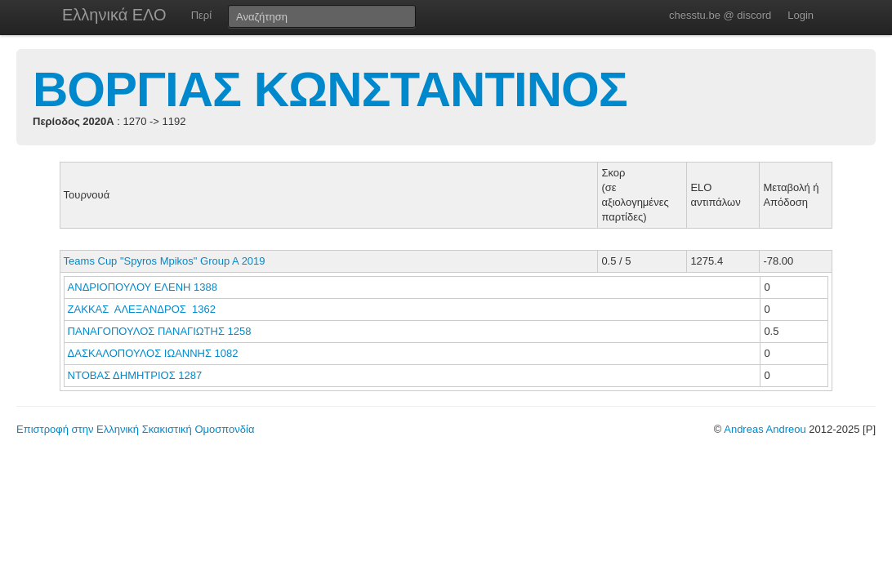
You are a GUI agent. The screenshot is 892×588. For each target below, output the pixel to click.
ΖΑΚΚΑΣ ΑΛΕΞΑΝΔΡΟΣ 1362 (142, 309)
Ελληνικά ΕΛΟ (114, 15)
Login (801, 15)
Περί (201, 15)
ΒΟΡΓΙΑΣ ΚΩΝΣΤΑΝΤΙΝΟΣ (330, 89)
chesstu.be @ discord (720, 15)
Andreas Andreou (765, 429)
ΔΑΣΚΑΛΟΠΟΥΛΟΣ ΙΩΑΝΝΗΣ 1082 (153, 353)
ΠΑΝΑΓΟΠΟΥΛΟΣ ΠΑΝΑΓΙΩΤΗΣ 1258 (160, 331)
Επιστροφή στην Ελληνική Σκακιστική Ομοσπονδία (135, 429)
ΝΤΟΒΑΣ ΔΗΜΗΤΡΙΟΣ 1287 (135, 375)
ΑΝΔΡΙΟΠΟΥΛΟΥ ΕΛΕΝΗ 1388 (143, 287)
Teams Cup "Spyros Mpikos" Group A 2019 (165, 261)
